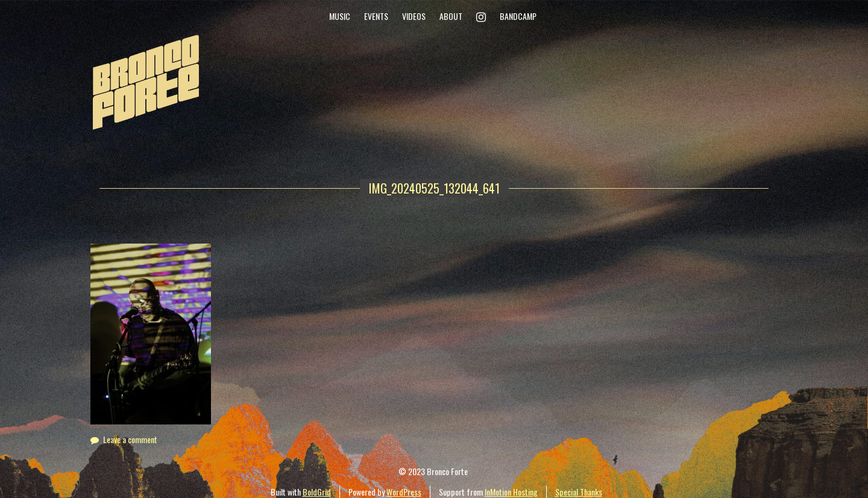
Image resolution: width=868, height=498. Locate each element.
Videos (414, 16)
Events (376, 16)
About (451, 16)
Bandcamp (518, 16)
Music (340, 16)
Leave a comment (130, 439)
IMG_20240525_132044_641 (434, 188)
